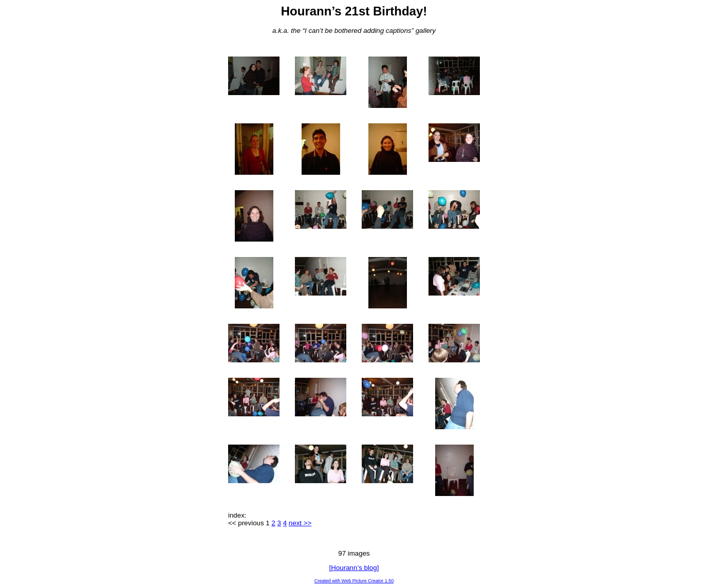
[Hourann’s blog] (354, 568)
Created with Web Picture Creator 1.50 (354, 581)
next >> (300, 523)
